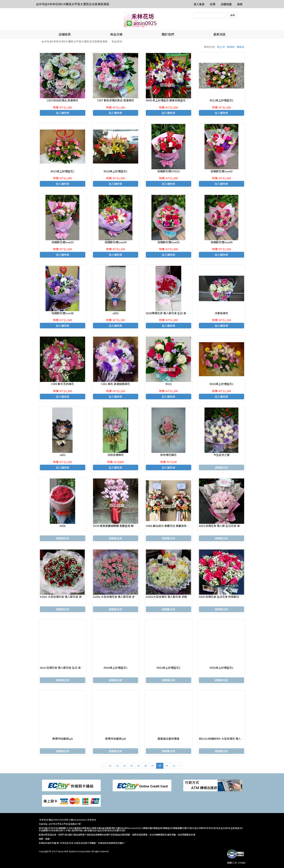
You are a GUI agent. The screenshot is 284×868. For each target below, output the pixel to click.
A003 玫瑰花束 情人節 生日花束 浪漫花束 (223, 526)
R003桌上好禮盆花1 (168, 668)
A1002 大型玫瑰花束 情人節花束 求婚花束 (118, 597)
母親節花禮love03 (62, 242)
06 (146, 766)
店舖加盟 (226, 4)
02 (117, 766)
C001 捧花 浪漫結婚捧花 (115, 384)
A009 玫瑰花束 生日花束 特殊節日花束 (222, 597)
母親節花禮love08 (62, 313)
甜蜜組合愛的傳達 (168, 739)
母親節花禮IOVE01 (169, 171)
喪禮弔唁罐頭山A (62, 739)
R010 (168, 384)
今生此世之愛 (222, 455)
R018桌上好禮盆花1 (116, 171)
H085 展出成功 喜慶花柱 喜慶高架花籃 (169, 526)
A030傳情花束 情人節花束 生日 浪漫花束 (170, 313)
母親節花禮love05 (168, 242)
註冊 (213, 4)
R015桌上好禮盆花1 (62, 171)
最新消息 (220, 34)
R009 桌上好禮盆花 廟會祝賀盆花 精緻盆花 (171, 100)
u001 (63, 455)
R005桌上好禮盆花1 (222, 668)
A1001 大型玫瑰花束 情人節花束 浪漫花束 (65, 597)
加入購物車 (63, 113)
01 (110, 766)
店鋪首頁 (65, 34)
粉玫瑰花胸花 (168, 455)
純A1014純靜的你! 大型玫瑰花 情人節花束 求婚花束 (230, 739)
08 (160, 766)
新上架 (221, 47)
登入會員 (199, 4)
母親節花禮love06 (222, 242)
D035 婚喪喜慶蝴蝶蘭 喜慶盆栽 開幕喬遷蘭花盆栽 (123, 526)
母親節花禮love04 (116, 242)
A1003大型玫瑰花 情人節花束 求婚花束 (169, 597)
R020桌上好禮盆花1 (222, 384)
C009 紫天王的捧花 (62, 384)
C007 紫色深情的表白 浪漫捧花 (116, 100)
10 (174, 766)
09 (167, 766)
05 (139, 766)
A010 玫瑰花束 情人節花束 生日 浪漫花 (63, 668)
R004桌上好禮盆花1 (116, 668)
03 (124, 766)
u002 (115, 313)
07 (153, 766)
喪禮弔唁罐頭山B (115, 739)
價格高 (231, 47)
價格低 (241, 47)
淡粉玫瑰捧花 (116, 455)
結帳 (240, 4)
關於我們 (168, 34)
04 (131, 766)
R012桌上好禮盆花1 (222, 100)
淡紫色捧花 (221, 313)
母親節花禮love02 (222, 171)
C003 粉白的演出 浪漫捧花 (62, 100)
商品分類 (116, 34)
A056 (63, 526)
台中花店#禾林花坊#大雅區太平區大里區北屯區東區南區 (73, 4)
